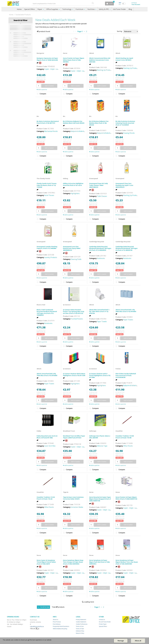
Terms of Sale (80, 629)
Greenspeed (94, 178)
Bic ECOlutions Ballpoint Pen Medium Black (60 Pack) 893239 (74, 122)
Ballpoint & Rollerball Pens (80, 131)
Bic (38, 116)
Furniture (80, 9)
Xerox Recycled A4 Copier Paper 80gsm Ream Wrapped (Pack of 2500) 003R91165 (100, 499)
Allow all (138, 641)
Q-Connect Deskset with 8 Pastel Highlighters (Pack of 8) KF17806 (100, 375)
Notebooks (101, 258)
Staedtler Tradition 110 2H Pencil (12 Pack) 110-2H (46, 498)
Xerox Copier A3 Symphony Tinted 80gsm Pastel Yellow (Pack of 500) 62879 (46, 562)
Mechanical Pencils (51, 131)
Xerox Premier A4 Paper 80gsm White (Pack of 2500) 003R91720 (126, 498)
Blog (130, 9)
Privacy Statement (81, 620)
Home (19, 9)
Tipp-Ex (66, 492)
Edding (65, 178)
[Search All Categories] (63, 4)
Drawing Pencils (129, 133)
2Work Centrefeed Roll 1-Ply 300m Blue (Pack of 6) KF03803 (126, 311)
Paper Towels (102, 321)
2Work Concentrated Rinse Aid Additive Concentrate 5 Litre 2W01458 (100, 60)
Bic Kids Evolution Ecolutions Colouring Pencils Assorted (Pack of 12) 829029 (125, 123)
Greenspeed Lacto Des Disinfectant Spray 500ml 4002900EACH (72, 248)
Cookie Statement (81, 622)
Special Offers (30, 9)
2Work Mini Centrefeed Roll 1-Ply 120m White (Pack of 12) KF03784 (99, 311)
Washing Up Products (105, 70)
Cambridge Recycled (97, 242)
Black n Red (41, 305)
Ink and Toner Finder (105, 622)
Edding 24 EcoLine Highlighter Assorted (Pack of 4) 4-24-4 (73, 184)
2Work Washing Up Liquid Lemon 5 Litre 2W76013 (124, 59)
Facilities (91, 9)
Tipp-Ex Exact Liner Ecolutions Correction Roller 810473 (73, 498)
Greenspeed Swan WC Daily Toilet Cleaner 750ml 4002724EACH (99, 185)
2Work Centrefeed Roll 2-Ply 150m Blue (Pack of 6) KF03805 (47, 375)
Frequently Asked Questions (61, 626)
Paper (40, 9)
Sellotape (93, 431)
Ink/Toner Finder (119, 9)
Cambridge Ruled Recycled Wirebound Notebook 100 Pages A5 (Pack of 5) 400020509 (100, 248)
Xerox (65, 53)
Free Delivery (57, 624)
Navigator (40, 53)
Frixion (118, 369)
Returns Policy (80, 633)
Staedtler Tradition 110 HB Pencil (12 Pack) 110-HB (125, 437)
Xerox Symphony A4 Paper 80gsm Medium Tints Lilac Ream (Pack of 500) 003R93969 (127, 562)
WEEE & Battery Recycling (60, 629)
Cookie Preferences (82, 624)
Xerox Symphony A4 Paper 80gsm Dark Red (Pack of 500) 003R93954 (99, 562)
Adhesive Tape (102, 446)
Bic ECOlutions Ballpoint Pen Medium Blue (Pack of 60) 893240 (99, 123)
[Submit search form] (93, 3)
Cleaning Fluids (76, 259)
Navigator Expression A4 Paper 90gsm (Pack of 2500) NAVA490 (47, 59)
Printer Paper (103, 624)
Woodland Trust (69, 431)
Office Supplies (52, 9)
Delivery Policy (80, 631)
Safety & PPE (104, 9)
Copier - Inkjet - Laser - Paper (55, 69)
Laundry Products (51, 257)
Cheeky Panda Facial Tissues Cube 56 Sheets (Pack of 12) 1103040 (47, 185)
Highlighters (75, 193)
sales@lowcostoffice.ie (37, 626)
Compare (41, 94)
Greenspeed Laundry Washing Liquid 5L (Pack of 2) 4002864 (47, 247)
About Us (56, 620)
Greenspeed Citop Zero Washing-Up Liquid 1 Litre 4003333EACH (124, 185)
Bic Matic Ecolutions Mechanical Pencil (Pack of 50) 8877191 (48, 122)
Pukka (39, 431)
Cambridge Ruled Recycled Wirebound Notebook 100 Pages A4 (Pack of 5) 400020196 (127, 248)
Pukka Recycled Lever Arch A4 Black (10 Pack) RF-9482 (47, 437)
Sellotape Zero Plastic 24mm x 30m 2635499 (100, 437)
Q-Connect (67, 305)
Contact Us (102, 620)
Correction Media (77, 507)
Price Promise (57, 622)
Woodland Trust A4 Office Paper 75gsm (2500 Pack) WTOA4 (74, 437)
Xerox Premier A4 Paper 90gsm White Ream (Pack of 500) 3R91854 (74, 60)
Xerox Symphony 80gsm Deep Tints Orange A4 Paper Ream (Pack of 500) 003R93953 (73, 562)
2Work (92, 53)
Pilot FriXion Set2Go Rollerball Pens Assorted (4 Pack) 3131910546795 (126, 375)
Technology (67, 9)
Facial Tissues (49, 195)
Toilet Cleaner (102, 196)
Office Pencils (128, 446)
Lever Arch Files (50, 446)
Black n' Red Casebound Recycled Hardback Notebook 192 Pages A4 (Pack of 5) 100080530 (47, 312)
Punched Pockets (77, 319)
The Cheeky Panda (43, 178)
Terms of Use (80, 626)
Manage (121, 641)
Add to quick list (42, 90)
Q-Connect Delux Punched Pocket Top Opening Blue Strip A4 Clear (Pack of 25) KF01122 (74, 311)
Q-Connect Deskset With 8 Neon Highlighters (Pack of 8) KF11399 (74, 375)
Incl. (120, 4)
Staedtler (119, 431)
